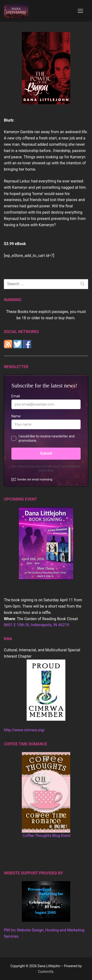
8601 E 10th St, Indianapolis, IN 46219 (36, 625)
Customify (46, 972)
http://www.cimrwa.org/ (24, 730)
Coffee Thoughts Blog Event (46, 836)
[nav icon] (80, 11)
